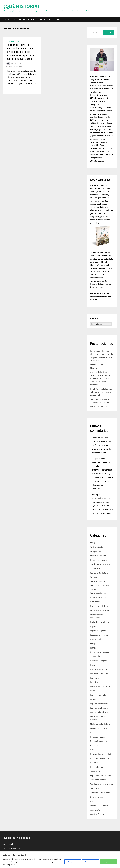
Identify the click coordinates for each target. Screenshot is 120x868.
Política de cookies (28, 19)
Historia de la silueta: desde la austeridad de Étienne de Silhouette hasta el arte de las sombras (100, 378)
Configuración (73, 862)
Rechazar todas (91, 862)
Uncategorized (13, 41)
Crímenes (94, 577)
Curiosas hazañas (98, 581)
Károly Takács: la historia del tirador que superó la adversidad (101, 392)
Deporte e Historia (98, 597)
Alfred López (18, 63)
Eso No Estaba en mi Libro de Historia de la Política (101, 296)
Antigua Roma (96, 551)
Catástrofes (95, 569)
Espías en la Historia (99, 635)
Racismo (94, 763)
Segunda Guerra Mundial (101, 775)
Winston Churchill (98, 814)
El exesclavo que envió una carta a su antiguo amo (102, 509)
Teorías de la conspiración (101, 784)
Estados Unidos (97, 639)
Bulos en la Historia (99, 560)
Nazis (93, 733)
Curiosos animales (98, 593)
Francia (93, 648)
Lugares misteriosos (99, 712)
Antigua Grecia (96, 547)
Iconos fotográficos (99, 669)
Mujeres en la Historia (100, 728)
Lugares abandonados (100, 704)
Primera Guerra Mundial (100, 754)
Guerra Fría (95, 656)
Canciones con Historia (100, 564)
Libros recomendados (100, 695)
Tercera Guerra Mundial (100, 793)
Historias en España (99, 661)
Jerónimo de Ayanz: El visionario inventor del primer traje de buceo (100, 403)
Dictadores (95, 602)
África (93, 543)
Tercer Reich (96, 788)
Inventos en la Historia (100, 686)
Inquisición (95, 682)
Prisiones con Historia (100, 758)
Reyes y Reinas (97, 767)
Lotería (93, 699)
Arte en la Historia (98, 556)
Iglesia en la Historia (99, 674)
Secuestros (95, 771)
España (93, 626)
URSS (93, 801)
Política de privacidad (50, 19)
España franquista (98, 631)
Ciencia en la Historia (99, 573)
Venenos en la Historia (100, 806)
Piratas (93, 750)
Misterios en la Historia (100, 724)
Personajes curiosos (99, 741)
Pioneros (94, 745)
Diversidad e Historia (99, 606)
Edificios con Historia (99, 610)
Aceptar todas (109, 862)
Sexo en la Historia (98, 780)
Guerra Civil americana (100, 652)
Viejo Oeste (95, 810)
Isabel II (94, 691)
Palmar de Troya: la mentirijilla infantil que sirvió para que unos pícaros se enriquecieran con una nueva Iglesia (21, 52)
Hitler (93, 665)
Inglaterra (94, 678)
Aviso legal (10, 19)
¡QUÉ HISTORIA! (21, 6)
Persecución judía (98, 737)
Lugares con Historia (99, 708)
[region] (60, 860)
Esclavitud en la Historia (101, 622)
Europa (93, 643)
